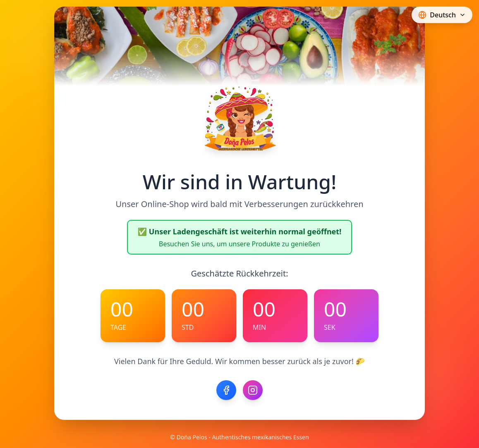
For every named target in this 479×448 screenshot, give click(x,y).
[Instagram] (253, 390)
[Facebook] (226, 390)
